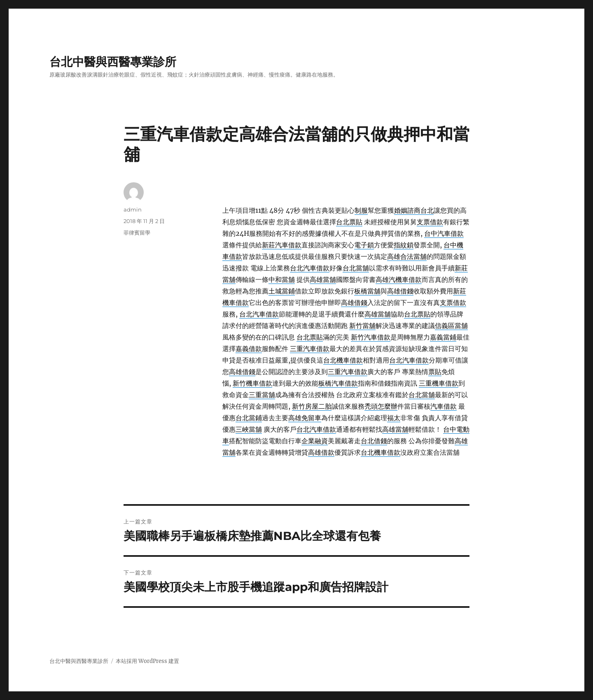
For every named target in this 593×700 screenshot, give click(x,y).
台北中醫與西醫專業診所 (113, 62)
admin (133, 209)
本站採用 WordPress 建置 (147, 661)
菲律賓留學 (137, 233)
